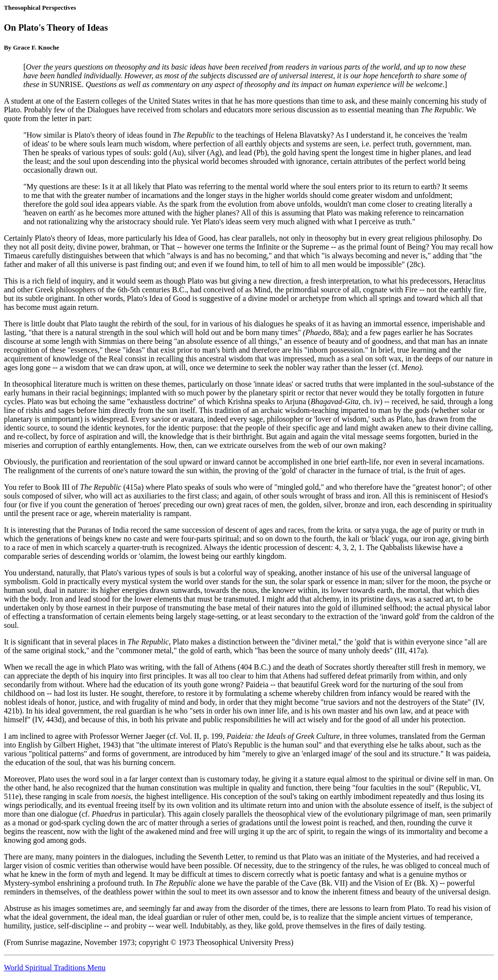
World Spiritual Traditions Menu (55, 968)
